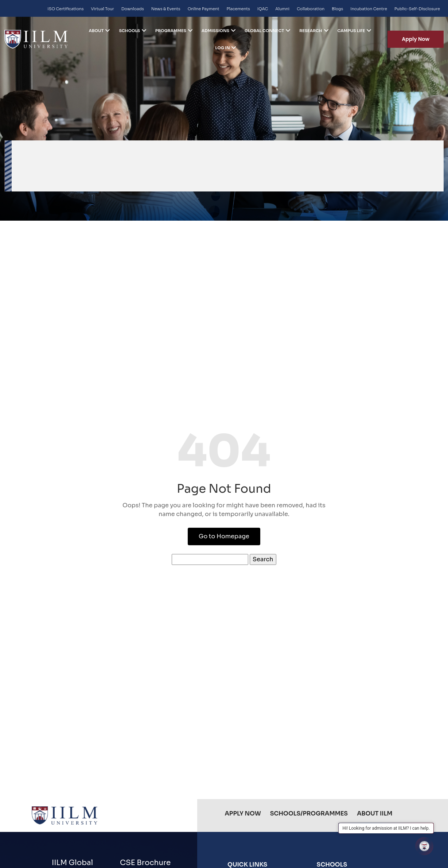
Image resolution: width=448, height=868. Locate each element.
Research (311, 31)
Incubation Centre (369, 9)
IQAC (263, 9)
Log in (222, 48)
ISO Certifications (65, 9)
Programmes (171, 31)
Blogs (337, 9)
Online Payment (204, 9)
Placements (238, 9)
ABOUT (96, 31)
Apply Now (416, 39)
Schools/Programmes (309, 813)
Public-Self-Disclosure (417, 9)
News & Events (166, 9)
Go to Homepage (224, 536)
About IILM (375, 813)
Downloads (133, 9)
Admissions (215, 31)
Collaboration (311, 9)
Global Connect (264, 31)
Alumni (282, 9)
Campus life (351, 31)
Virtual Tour (103, 9)
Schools (129, 31)
